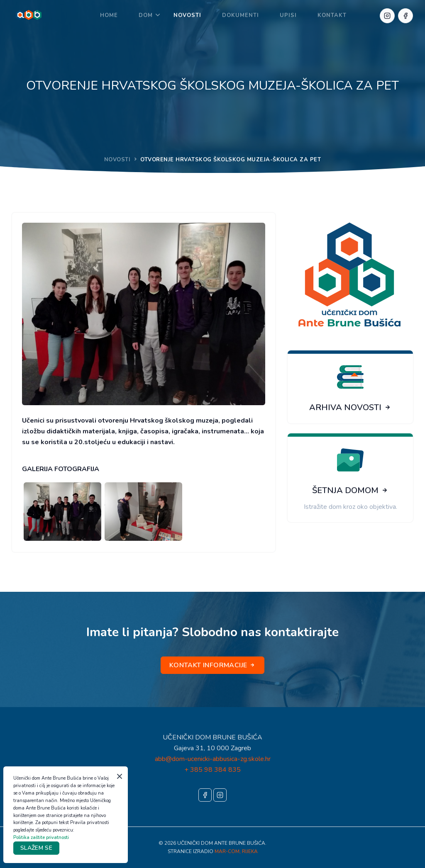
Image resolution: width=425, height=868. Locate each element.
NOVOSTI (187, 15)
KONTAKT (332, 15)
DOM (146, 15)
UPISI (288, 15)
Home (109, 15)
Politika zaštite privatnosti (41, 838)
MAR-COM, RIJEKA (236, 851)
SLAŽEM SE (36, 848)
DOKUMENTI (241, 15)
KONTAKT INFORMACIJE (212, 665)
